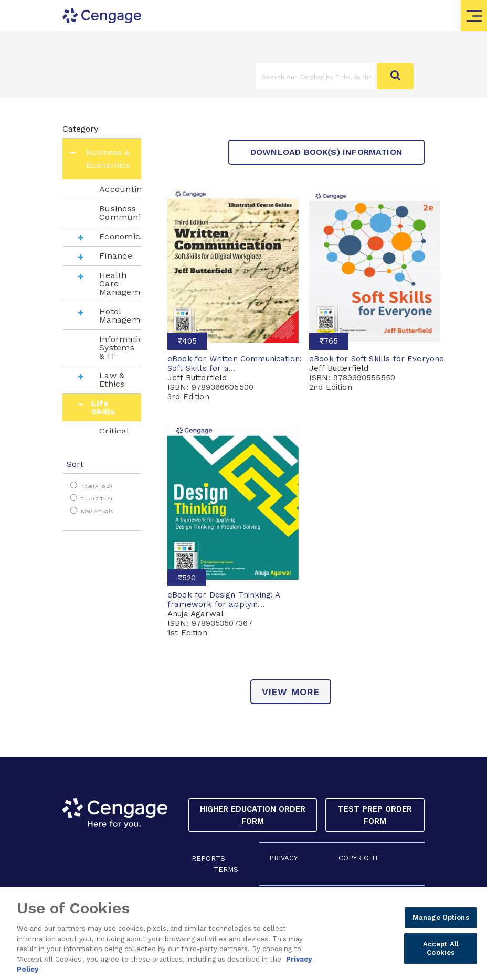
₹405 (187, 341)
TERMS (226, 870)
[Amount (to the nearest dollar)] (316, 76)
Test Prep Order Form (375, 815)
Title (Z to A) (96, 499)
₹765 (329, 341)
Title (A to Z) (96, 486)
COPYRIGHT (359, 858)
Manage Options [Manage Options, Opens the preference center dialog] (441, 919)
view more (291, 692)
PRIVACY (283, 858)
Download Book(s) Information (326, 152)
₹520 (187, 578)
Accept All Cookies (441, 950)
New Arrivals (97, 511)
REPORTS (208, 859)
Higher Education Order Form (253, 815)
